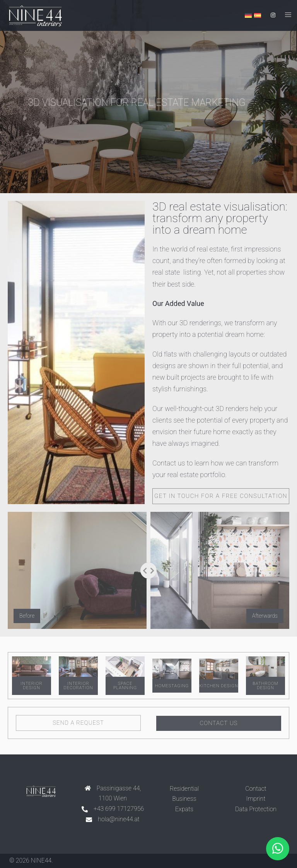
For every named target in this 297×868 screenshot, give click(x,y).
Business (184, 798)
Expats (184, 809)
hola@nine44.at (119, 819)
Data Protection (256, 809)
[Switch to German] (248, 15)
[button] (278, 849)
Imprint (256, 798)
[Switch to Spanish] (258, 15)
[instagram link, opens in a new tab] (272, 15)
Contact (256, 788)
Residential (184, 788)
